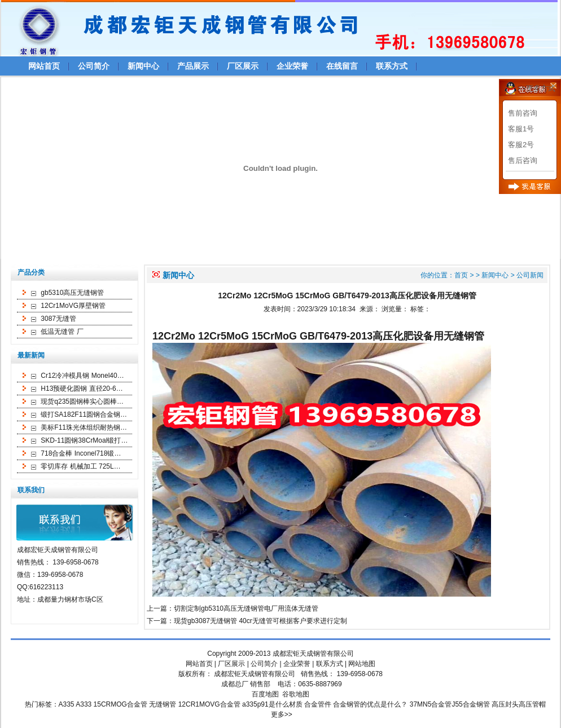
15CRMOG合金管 (120, 704)
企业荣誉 (292, 66)
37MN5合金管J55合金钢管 (450, 704)
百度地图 (265, 694)
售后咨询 (523, 160)
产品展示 (193, 66)
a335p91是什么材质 (272, 704)
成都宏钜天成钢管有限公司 (313, 654)
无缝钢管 (163, 704)
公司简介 (94, 66)
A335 (67, 704)
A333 (84, 704)
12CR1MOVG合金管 (209, 704)
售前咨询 (523, 113)
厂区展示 (243, 66)
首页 (461, 275)
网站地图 (362, 664)
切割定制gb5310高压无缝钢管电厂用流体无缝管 (246, 608)
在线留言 (342, 66)
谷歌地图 (296, 694)
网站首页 (44, 66)
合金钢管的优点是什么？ (370, 704)
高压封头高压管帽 (519, 704)
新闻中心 (143, 66)
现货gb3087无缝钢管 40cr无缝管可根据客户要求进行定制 (260, 621)
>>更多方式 (536, 88)
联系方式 (392, 66)
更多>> (282, 714)
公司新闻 (530, 275)
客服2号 (521, 145)
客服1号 (521, 129)
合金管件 (318, 704)
